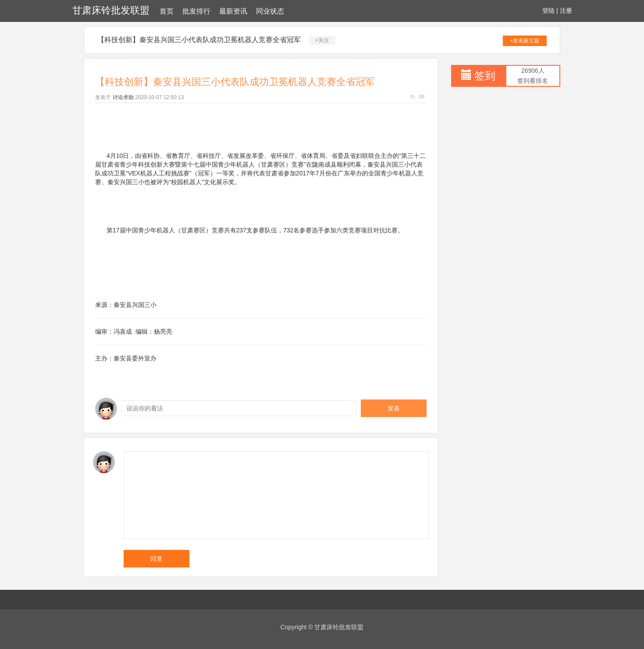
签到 (485, 76)
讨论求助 (123, 97)
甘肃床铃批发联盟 (111, 10)
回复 (157, 559)
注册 (566, 11)
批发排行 (196, 11)
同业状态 (270, 11)
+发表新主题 (525, 41)
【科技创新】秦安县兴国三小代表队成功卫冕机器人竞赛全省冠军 (199, 40)
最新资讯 (233, 11)
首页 (167, 11)
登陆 (548, 11)
